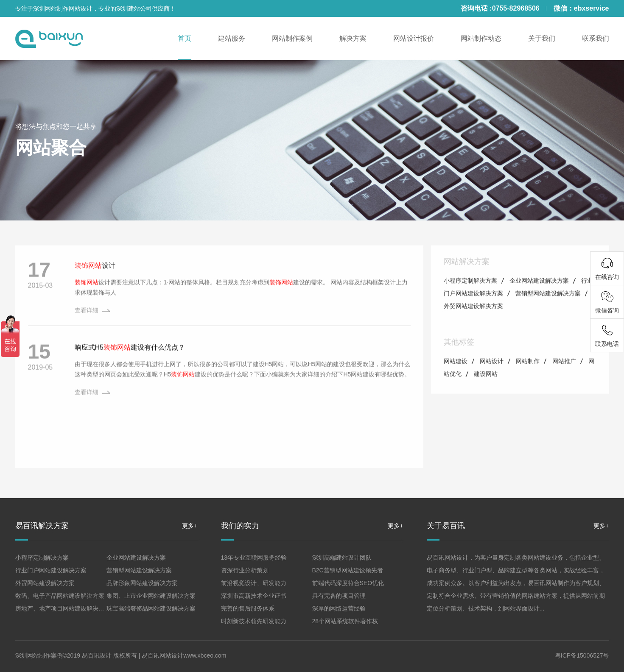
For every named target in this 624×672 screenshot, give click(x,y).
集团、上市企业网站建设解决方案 (151, 596)
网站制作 (528, 377)
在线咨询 (607, 277)
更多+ (190, 526)
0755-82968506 (516, 8)
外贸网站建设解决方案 (473, 322)
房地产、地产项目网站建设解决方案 (63, 608)
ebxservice (592, 8)
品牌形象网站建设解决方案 (142, 583)
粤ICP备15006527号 (582, 655)
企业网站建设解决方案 (539, 297)
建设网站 (486, 390)
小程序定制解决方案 (470, 297)
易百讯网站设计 (162, 655)
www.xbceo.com (205, 655)
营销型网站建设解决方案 (548, 310)
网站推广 (564, 377)
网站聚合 (51, 148)
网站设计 (492, 377)
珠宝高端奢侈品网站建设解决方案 (151, 608)
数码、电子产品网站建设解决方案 (60, 596)
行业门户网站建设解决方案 (51, 570)
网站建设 (456, 377)
